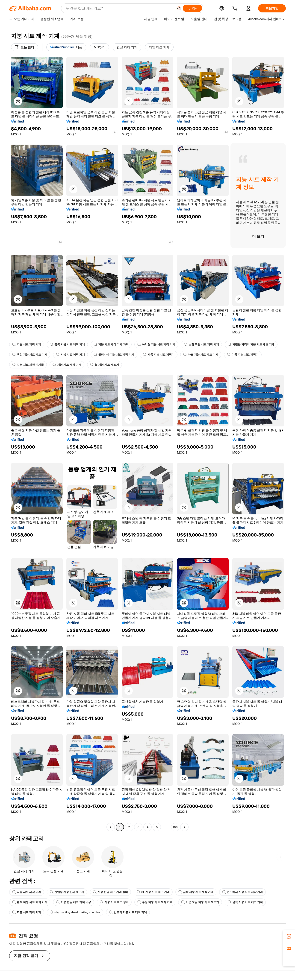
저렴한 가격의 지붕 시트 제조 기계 (251, 344)
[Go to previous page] (111, 827)
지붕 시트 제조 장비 (114, 902)
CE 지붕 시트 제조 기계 (153, 892)
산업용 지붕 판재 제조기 (67, 892)
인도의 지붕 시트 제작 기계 (128, 912)
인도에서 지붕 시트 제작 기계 (242, 892)
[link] (289, 936)
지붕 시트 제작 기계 (27, 344)
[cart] (236, 9)
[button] (178, 8)
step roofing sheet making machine (75, 912)
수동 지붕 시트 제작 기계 (155, 902)
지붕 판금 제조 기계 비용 (74, 902)
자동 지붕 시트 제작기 (159, 355)
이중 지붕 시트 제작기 (243, 355)
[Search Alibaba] (119, 8)
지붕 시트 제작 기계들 (28, 365)
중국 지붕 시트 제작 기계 (67, 344)
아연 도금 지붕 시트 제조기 (200, 902)
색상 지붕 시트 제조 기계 (30, 355)
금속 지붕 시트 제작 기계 (196, 892)
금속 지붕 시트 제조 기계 (245, 902)
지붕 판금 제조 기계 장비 (110, 892)
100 (175, 827)
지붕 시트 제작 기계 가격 (111, 344)
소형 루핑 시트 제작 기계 (201, 344)
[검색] (192, 8)
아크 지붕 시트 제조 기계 (201, 355)
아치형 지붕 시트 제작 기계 (156, 344)
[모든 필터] (25, 47)
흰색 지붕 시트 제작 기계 (30, 902)
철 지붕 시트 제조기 (105, 365)
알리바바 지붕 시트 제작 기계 (114, 355)
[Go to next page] (184, 827)
